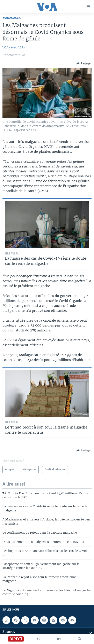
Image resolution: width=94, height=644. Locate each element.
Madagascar (13, 18)
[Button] (84, 63)
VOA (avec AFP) (14, 47)
